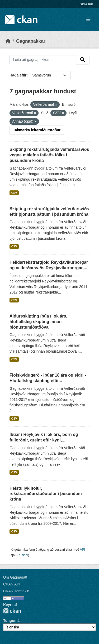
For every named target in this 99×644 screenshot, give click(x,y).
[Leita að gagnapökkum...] (43, 60)
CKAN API (12, 584)
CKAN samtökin (16, 591)
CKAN (12, 611)
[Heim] (8, 41)
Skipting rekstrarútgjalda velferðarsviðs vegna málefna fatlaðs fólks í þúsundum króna (49, 155)
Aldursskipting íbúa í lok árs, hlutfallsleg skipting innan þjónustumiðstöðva (38, 322)
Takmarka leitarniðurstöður (37, 130)
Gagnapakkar (31, 41)
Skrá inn (86, 4)
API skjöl (22, 555)
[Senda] (83, 60)
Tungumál (12, 621)
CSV (14, 193)
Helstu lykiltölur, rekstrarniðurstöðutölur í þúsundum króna (46, 494)
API (82, 550)
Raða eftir (18, 75)
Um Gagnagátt (15, 577)
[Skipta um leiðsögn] (88, 20)
